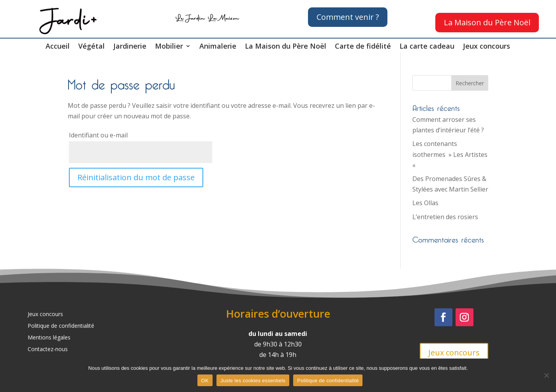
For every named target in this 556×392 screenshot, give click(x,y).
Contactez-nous (48, 350)
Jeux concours (486, 47)
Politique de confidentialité (61, 326)
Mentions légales (49, 338)
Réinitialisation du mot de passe (136, 177)
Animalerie (218, 47)
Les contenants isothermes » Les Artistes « (450, 154)
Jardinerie (130, 47)
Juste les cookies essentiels (253, 381)
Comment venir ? (348, 17)
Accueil (58, 47)
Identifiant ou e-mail (98, 135)
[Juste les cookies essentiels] (546, 375)
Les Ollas (425, 203)
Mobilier (169, 47)
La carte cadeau (427, 47)
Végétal (91, 47)
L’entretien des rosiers (445, 217)
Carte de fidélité (363, 47)
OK (205, 381)
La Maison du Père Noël (487, 22)
